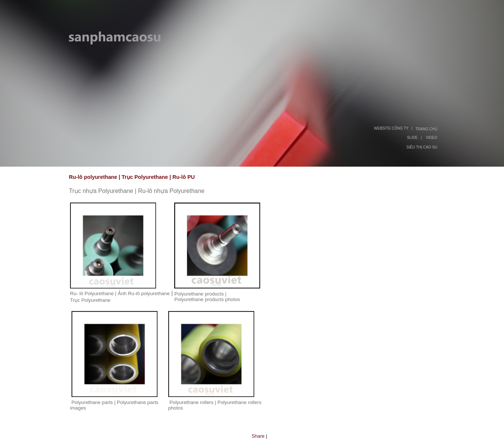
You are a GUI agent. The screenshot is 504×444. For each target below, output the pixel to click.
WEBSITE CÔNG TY (391, 128)
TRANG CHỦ (426, 129)
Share (258, 436)
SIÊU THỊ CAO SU (422, 147)
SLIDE (412, 138)
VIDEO (432, 138)
